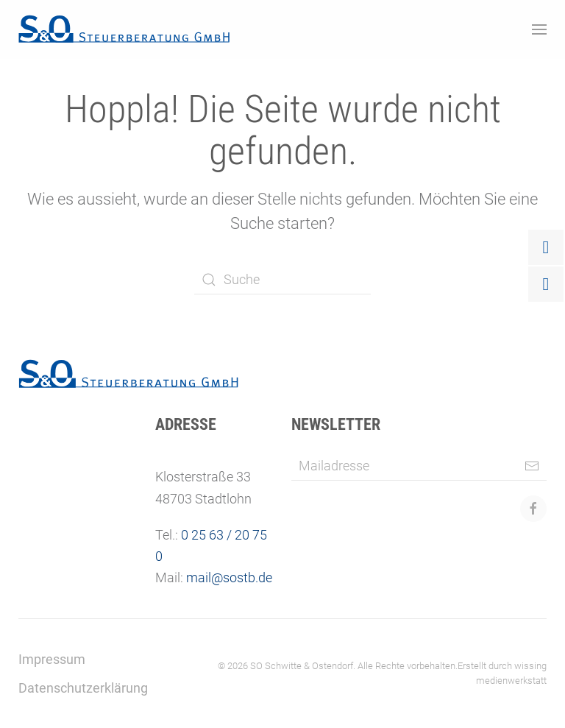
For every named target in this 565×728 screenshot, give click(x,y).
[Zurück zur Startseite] (124, 29)
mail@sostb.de (229, 577)
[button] (539, 29)
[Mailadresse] (419, 466)
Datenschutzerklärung (83, 688)
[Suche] (282, 280)
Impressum (52, 659)
